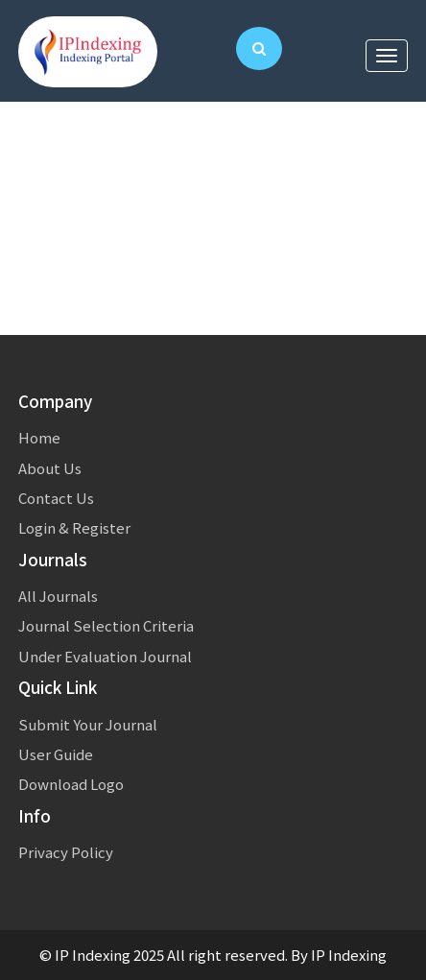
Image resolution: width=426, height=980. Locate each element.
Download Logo (71, 784)
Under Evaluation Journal (105, 656)
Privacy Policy (66, 852)
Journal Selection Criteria (106, 625)
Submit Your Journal (88, 724)
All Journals (58, 596)
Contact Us (56, 498)
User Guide (56, 754)
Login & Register (74, 527)
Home (39, 437)
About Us (50, 468)
